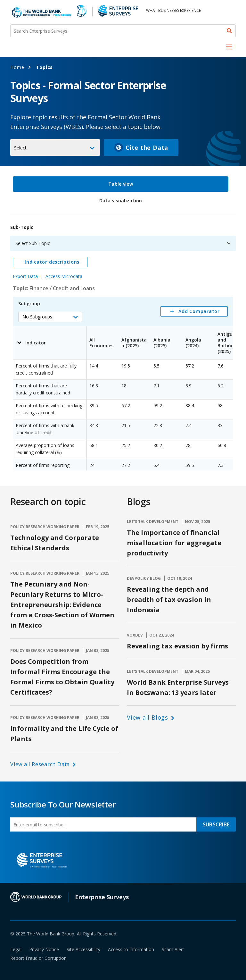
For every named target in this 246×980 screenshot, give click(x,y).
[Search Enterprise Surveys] (123, 31)
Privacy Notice (44, 949)
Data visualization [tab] (120, 201)
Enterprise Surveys (102, 897)
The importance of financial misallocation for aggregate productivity (174, 543)
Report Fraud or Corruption (38, 958)
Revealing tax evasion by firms (177, 646)
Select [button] (20, 148)
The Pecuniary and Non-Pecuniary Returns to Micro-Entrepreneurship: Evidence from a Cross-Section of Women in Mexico (62, 605)
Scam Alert (173, 949)
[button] (50, 317)
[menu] (229, 47)
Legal (16, 949)
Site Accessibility (83, 949)
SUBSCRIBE (216, 824)
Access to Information (131, 949)
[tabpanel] (123, 344)
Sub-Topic (22, 227)
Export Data (25, 276)
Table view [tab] (121, 184)
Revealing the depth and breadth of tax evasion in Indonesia (169, 600)
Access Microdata (64, 276)
